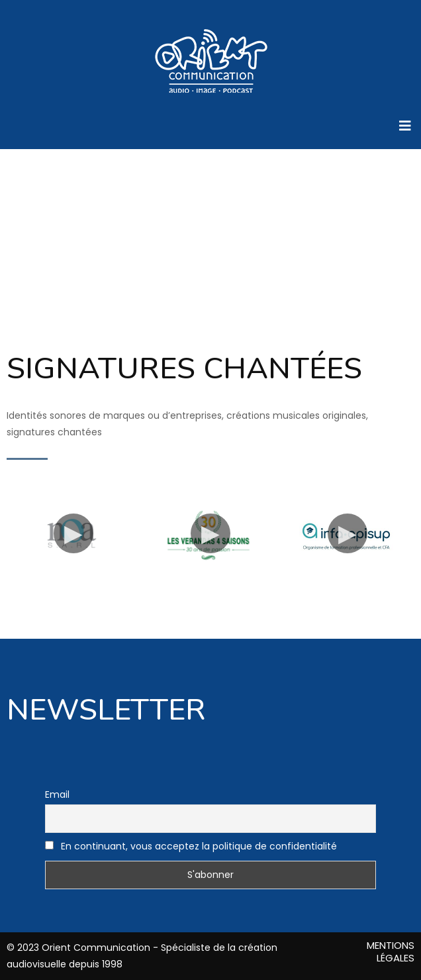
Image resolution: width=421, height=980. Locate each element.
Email (57, 794)
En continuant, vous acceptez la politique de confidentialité (191, 846)
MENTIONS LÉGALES (391, 952)
